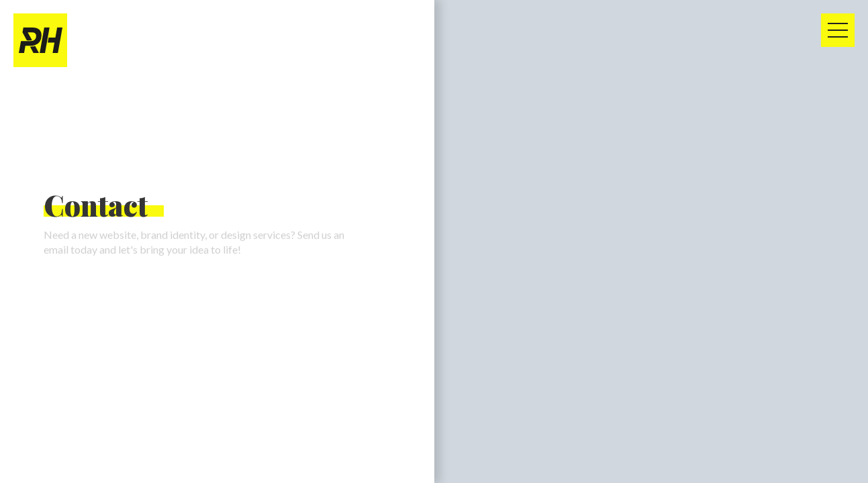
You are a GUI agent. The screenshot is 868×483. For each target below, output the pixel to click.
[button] (838, 30)
